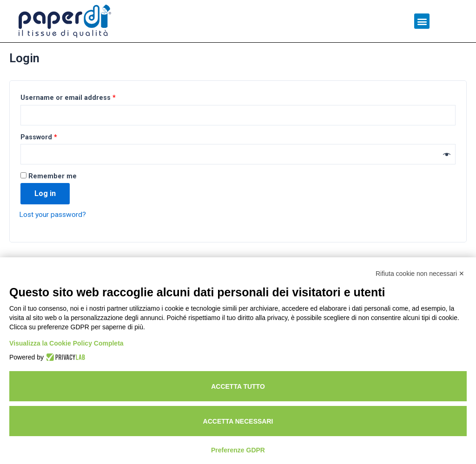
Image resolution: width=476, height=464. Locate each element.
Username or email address (68, 119)
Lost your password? (53, 237)
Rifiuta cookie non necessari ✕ (420, 274)
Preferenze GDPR (238, 450)
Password (39, 159)
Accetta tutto (238, 386)
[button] (422, 21)
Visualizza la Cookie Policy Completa (66, 343)
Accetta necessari (238, 421)
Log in (45, 216)
